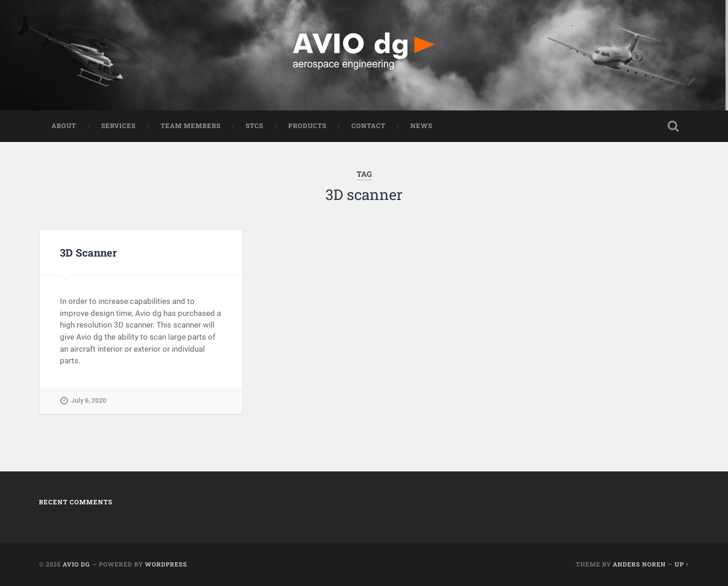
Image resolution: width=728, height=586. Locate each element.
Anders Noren (639, 564)
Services (118, 126)
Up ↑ (682, 564)
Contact (368, 126)
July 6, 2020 (89, 401)
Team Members (191, 126)
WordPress (166, 564)
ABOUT (64, 126)
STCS (254, 126)
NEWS (421, 126)
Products (307, 126)
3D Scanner (88, 252)
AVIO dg (76, 564)
